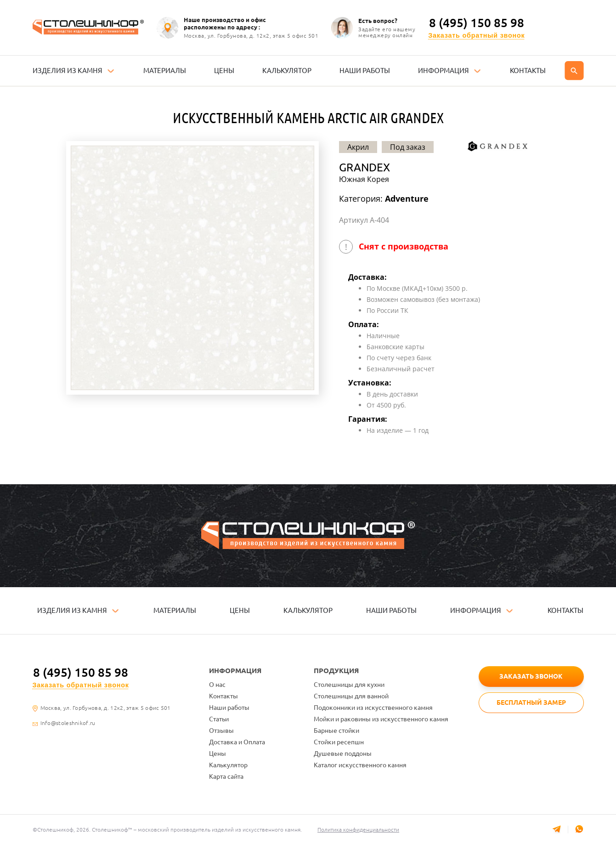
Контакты (223, 696)
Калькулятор (228, 765)
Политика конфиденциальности (359, 830)
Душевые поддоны (343, 753)
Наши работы (229, 708)
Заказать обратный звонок (476, 36)
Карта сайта (226, 776)
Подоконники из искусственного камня (373, 708)
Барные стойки (336, 731)
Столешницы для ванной (351, 696)
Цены (218, 753)
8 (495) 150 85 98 (477, 23)
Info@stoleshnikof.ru (68, 723)
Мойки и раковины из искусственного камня (381, 719)
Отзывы (221, 731)
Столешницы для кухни (349, 685)
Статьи (219, 719)
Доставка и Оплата (237, 742)
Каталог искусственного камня (360, 765)
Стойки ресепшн (339, 742)
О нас (217, 685)
